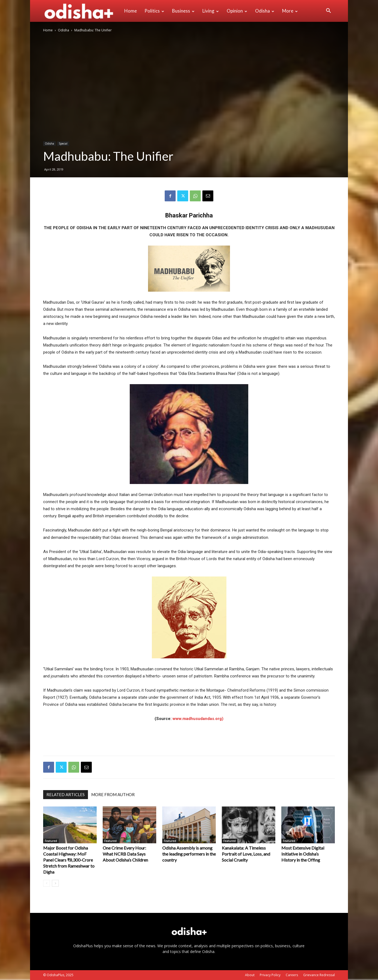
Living (211, 11)
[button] (328, 11)
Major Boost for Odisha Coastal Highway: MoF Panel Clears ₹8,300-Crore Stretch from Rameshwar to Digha (69, 860)
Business (183, 11)
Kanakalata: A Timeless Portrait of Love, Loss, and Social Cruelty (246, 854)
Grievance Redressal (319, 975)
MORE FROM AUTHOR (113, 794)
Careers (292, 975)
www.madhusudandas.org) (198, 719)
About (250, 975)
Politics (154, 11)
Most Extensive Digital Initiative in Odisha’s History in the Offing (303, 854)
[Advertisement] (189, 737)
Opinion (237, 11)
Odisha (265, 11)
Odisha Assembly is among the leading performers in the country (189, 854)
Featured (51, 841)
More (290, 11)
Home (131, 11)
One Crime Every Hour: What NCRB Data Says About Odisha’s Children (125, 854)
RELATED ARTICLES (66, 794)
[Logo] (82, 11)
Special (63, 144)
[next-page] (55, 883)
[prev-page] (47, 883)
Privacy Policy (270, 975)
